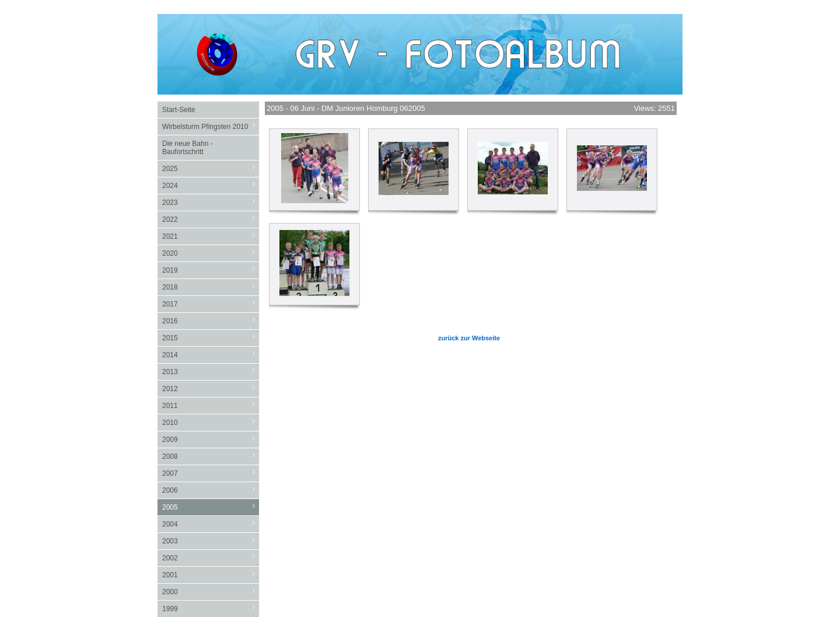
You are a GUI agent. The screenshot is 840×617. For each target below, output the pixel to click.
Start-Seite (179, 110)
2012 (211, 388)
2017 (211, 304)
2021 (211, 236)
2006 (211, 490)
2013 (211, 372)
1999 (211, 609)
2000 (211, 592)
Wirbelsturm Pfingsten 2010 (211, 126)
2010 (211, 422)
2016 (211, 321)
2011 (211, 405)
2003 (211, 541)
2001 (211, 575)
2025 (211, 168)
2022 (211, 219)
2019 (211, 270)
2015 (211, 338)
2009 (211, 439)
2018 (211, 287)
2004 (211, 524)
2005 (211, 507)
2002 (211, 558)
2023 (211, 202)
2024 (211, 185)
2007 (211, 473)
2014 (211, 355)
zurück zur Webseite (469, 338)
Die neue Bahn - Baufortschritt (188, 148)
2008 (211, 456)
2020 (211, 253)
